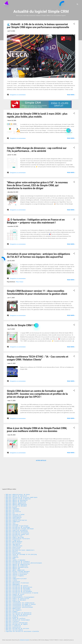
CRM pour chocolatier (13, 499)
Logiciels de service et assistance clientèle (22, 631)
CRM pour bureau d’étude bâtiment (18, 561)
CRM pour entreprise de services (17, 628)
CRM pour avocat (11, 485)
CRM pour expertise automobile (17, 512)
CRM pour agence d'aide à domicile (18, 475)
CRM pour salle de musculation (17, 613)
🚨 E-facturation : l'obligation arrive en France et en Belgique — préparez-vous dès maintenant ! (36, 221)
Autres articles (41, 460)
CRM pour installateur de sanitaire (18, 601)
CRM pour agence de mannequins (17, 477)
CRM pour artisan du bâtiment (16, 484)
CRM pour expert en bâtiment (16, 594)
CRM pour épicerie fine (14, 519)
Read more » (71, 95)
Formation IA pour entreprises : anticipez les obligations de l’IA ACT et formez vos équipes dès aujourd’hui (38, 255)
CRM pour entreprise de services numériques (21, 473)
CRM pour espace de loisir (15, 587)
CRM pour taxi (10, 504)
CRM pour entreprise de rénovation (18, 582)
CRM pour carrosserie (13, 490)
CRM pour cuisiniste (13, 572)
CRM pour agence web (13, 557)
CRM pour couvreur (12, 505)
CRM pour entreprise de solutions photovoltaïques (24, 551)
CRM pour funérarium (13, 596)
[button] (74, 24)
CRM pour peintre (12, 537)
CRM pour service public (14, 629)
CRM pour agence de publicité (16, 472)
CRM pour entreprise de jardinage (18, 509)
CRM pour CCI (10, 492)
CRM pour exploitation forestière (18, 522)
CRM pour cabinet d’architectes (17, 562)
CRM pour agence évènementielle (17, 556)
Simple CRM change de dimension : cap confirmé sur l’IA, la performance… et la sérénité (37, 149)
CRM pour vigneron (12, 544)
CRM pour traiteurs (12, 619)
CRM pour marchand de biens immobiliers (20, 536)
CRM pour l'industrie (13, 624)
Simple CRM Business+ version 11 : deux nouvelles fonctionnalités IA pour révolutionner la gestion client (37, 292)
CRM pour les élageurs (14, 606)
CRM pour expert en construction (17, 593)
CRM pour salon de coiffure (15, 616)
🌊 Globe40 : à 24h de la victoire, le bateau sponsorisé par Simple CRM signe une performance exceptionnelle (38, 26)
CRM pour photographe (13, 539)
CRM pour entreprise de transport (18, 549)
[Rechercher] (77, 5)
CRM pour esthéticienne (14, 589)
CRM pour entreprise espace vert (17, 517)
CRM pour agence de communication (18, 552)
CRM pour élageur (12, 608)
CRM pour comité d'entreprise (16, 500)
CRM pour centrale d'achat (15, 494)
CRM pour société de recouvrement (18, 618)
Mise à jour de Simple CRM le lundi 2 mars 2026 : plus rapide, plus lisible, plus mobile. (37, 115)
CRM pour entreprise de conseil (17, 577)
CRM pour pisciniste (13, 534)
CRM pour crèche (11, 571)
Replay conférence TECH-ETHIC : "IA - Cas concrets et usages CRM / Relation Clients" (38, 358)
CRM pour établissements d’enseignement (20, 591)
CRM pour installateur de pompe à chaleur (21, 599)
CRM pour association (14, 626)
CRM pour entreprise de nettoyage (18, 581)
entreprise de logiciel (24, 640)
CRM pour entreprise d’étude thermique (20, 510)
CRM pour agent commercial (15, 559)
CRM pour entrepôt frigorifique (17, 507)
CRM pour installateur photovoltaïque (19, 603)
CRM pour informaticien (14, 530)
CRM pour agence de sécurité (16, 478)
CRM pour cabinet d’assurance (16, 564)
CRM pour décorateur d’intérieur (17, 574)
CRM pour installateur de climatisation (20, 598)
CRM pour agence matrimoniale (16, 482)
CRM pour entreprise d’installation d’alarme (22, 586)
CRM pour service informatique (17, 621)
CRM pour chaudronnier (14, 495)
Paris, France (20, 282)
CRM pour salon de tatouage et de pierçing (21, 541)
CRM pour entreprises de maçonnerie (18, 609)
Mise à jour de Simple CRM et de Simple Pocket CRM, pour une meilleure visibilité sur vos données (37, 430)
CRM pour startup (12, 542)
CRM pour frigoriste (13, 524)
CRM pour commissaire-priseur (16, 569)
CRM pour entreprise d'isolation (17, 515)
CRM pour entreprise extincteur (17, 514)
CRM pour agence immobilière (16, 480)
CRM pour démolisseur (13, 604)
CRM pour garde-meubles (14, 525)
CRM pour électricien (13, 532)
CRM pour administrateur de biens (18, 470)
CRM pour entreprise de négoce (17, 623)
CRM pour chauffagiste (14, 497)
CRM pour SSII (10, 546)
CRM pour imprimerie (13, 529)
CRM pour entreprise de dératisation (19, 579)
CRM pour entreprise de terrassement (19, 584)
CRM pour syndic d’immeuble (15, 547)
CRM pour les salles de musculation (18, 611)
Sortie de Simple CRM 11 (21, 325)
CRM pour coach (11, 567)
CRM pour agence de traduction (17, 554)
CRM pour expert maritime (15, 520)
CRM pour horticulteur (14, 527)
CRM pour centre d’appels (15, 566)
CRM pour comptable (12, 487)
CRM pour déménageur (13, 576)
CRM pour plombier (12, 614)
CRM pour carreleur (12, 489)
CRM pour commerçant (13, 502)
